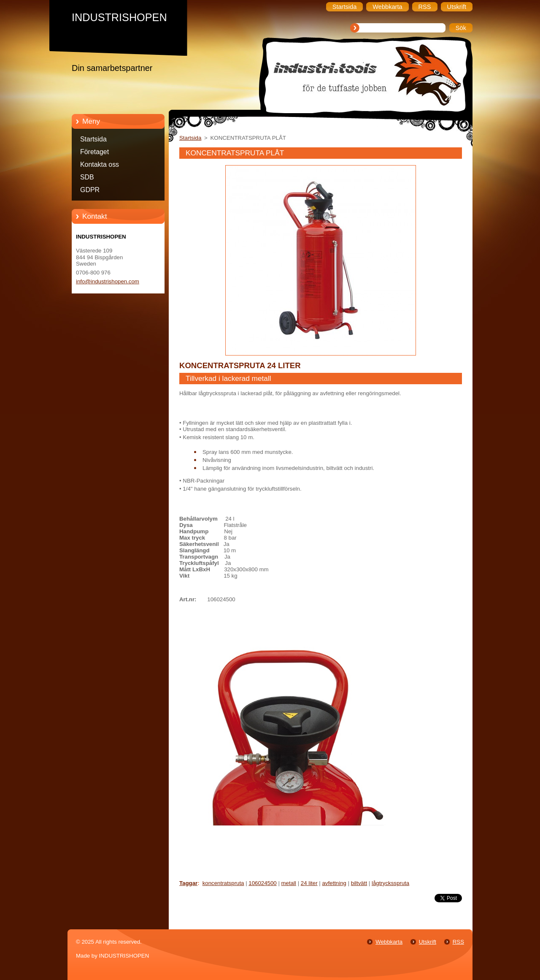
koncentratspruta (223, 883)
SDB (87, 177)
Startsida (93, 139)
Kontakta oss (100, 164)
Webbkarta (389, 942)
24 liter (309, 883)
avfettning (334, 883)
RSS (458, 942)
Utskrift (428, 942)
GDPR (90, 190)
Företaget (94, 152)
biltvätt (359, 883)
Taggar (188, 883)
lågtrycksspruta (390, 883)
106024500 (262, 883)
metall (289, 883)
